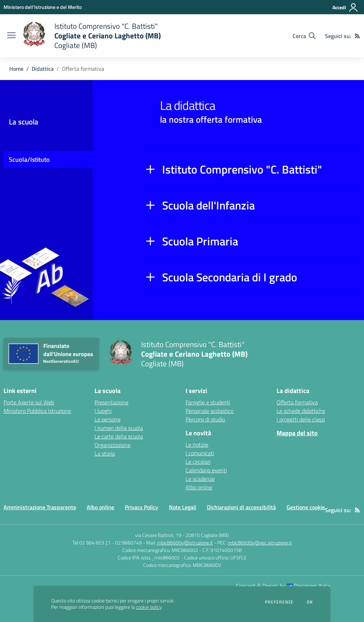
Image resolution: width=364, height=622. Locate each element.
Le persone (108, 419)
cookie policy (149, 607)
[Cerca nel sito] (304, 36)
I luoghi (103, 411)
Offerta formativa (297, 402)
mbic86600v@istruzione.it (185, 543)
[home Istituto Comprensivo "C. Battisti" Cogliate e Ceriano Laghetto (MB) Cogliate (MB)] (92, 36)
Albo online (199, 487)
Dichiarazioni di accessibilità (241, 507)
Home (16, 69)
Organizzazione (113, 445)
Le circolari (198, 462)
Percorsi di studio (205, 419)
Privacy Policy (141, 507)
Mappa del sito (297, 433)
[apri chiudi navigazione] (11, 36)
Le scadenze (200, 479)
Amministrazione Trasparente (40, 507)
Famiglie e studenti (208, 402)
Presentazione (111, 402)
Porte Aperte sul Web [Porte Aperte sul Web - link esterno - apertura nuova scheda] (29, 402)
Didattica (43, 69)
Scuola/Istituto (29, 160)
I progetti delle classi (301, 419)
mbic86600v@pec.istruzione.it (260, 543)
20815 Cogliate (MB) (207, 535)
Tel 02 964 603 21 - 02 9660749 (107, 543)
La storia (105, 453)
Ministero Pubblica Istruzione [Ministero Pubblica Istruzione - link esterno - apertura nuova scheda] (37, 411)
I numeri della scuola (119, 428)
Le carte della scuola (119, 436)
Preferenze (279, 602)
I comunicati (200, 453)
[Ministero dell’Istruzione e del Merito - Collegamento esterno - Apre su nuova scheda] (43, 7)
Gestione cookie (306, 507)
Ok (310, 602)
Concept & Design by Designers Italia (283, 586)
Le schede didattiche (301, 411)
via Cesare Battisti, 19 (158, 535)
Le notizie (197, 445)
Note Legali (183, 507)
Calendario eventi (206, 470)
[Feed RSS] (357, 36)
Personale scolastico (210, 411)
